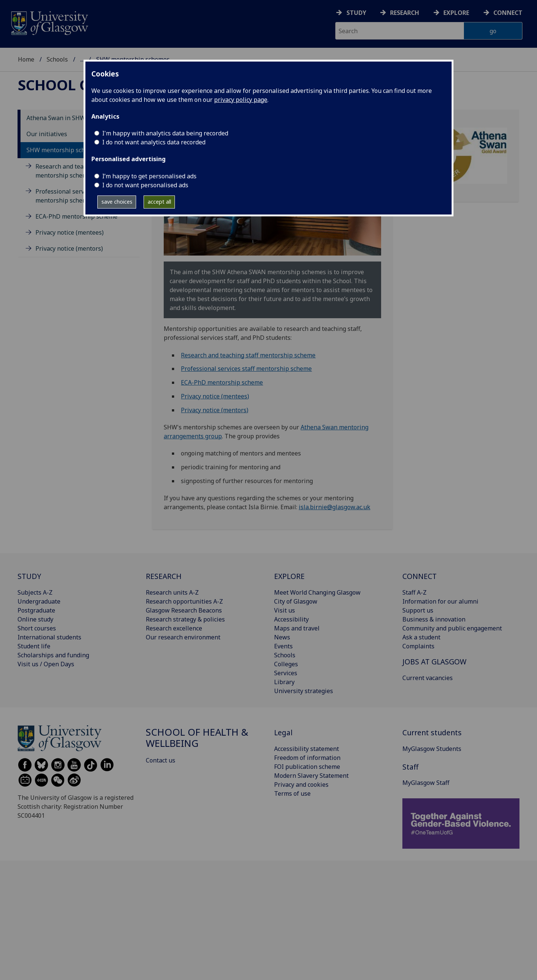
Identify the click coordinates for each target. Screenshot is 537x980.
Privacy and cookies (301, 785)
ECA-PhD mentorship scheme (76, 216)
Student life (34, 646)
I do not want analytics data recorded (154, 142)
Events (283, 646)
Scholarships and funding (53, 655)
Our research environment (183, 637)
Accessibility (291, 619)
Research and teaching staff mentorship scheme (248, 355)
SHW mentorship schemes (63, 150)
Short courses (37, 628)
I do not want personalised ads (145, 185)
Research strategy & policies (185, 619)
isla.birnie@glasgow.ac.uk (335, 507)
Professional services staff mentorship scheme (246, 369)
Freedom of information (307, 758)
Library (284, 682)
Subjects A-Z (35, 592)
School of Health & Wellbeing (197, 738)
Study (356, 13)
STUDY (29, 576)
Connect (508, 13)
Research (405, 13)
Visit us (285, 610)
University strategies (304, 691)
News (282, 637)
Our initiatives (47, 134)
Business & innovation (434, 619)
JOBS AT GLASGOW (434, 662)
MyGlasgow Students (432, 749)
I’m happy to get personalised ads (149, 176)
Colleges (286, 664)
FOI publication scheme (307, 767)
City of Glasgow (296, 601)
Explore (456, 13)
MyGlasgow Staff (426, 783)
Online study (35, 619)
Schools (57, 59)
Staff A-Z (414, 592)
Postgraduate (36, 610)
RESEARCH (164, 576)
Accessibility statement (307, 749)
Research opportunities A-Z (184, 601)
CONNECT (420, 576)
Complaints (418, 646)
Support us (418, 610)
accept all (159, 202)
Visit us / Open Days (46, 664)
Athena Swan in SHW (56, 118)
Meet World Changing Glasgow (317, 592)
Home (26, 59)
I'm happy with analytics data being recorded (165, 133)
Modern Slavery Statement (311, 776)
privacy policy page (241, 100)
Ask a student (421, 637)
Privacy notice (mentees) (70, 232)
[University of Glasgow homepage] (49, 22)
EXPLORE (289, 576)
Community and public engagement (452, 628)
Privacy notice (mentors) (69, 248)
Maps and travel (297, 628)
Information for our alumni (440, 601)
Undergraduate (39, 601)
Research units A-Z (172, 592)
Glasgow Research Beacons (184, 610)
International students (49, 637)
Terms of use (292, 793)
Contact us (161, 760)
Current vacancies (428, 678)
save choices (117, 202)
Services (286, 673)
